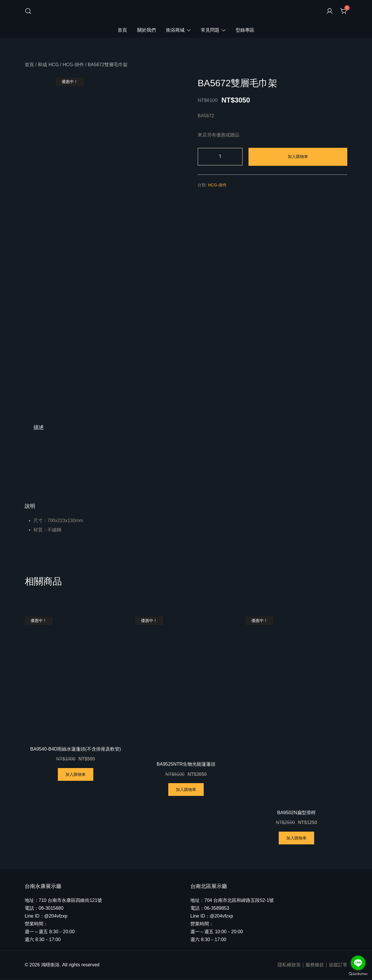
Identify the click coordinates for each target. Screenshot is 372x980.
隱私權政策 (289, 965)
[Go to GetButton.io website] (358, 974)
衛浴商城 (175, 30)
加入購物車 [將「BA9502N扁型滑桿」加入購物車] (296, 839)
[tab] (39, 428)
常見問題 (210, 30)
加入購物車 (298, 157)
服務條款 (315, 965)
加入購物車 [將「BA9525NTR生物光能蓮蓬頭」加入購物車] (186, 790)
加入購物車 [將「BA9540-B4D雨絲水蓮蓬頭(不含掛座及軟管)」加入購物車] (76, 775)
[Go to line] (358, 963)
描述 (39, 428)
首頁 (122, 30)
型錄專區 (245, 30)
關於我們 (146, 30)
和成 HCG (48, 65)
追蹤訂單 (338, 965)
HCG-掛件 (73, 65)
